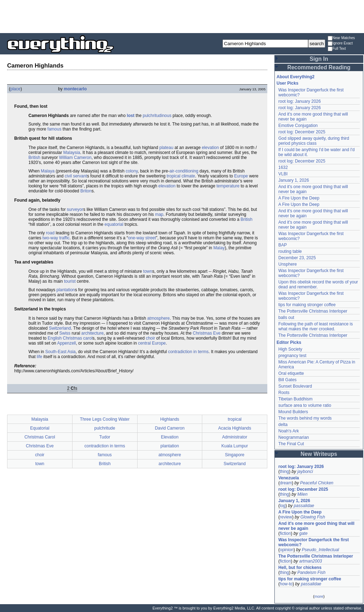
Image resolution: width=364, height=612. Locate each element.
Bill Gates (287, 380)
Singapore (235, 455)
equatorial (114, 224)
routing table (290, 251)
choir (150, 338)
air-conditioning (184, 171)
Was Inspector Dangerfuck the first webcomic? (314, 542)
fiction (285, 533)
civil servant (76, 176)
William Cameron (75, 158)
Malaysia (72, 153)
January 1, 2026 (294, 180)
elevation (210, 148)
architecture (93, 333)
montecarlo (75, 89)
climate (188, 176)
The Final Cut (291, 444)
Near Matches (341, 38)
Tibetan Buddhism (295, 399)
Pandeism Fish (311, 573)
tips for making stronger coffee (307, 305)
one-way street (142, 238)
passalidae (304, 506)
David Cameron (170, 428)
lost (131, 116)
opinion (287, 550)
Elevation (170, 437)
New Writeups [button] (319, 454)
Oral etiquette (291, 373)
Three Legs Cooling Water (105, 419)
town (148, 271)
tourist (70, 281)
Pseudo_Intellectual (320, 550)
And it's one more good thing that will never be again (316, 526)
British (34, 158)
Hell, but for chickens (300, 568)
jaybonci (305, 472)
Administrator (235, 437)
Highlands (170, 419)
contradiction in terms (188, 352)
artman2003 (311, 561)
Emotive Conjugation (298, 126)
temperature (228, 186)
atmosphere (158, 318)
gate (303, 533)
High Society (290, 349)
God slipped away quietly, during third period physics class (314, 141)
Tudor (105, 437)
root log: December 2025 (302, 132)
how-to (286, 584)
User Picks (287, 83)
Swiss (65, 333)
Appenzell (67, 343)
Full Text (337, 49)
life (39, 357)
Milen (302, 494)
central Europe (152, 343)
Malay (219, 248)
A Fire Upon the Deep (299, 198)
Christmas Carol (40, 437)
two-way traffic (56, 238)
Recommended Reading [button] (319, 67)
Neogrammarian (294, 437)
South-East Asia (60, 352)
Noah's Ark (289, 431)
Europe (241, 176)
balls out (286, 318)
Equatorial (40, 428)
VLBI (283, 174)
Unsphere (288, 264)
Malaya (48, 171)
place (15, 89)
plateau (166, 148)
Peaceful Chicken (317, 483)
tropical (174, 176)
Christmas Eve (207, 333)
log (283, 506)
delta (283, 425)
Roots (284, 393)
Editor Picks (289, 342)
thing (284, 472)
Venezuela (289, 478)
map (159, 214)
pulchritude (105, 428)
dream (286, 483)
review (286, 517)
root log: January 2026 (299, 101)
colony (132, 171)
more (319, 596)
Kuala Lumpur (235, 446)
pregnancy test (292, 356)
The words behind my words (305, 418)
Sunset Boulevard (295, 386)
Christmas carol (78, 338)
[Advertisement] (182, 16)
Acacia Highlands (235, 428)
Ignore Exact (340, 44)
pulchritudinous (157, 116)
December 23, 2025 (297, 258)
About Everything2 (296, 77)
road (50, 233)
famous (54, 129)
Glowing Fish (313, 517)
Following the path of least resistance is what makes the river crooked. (315, 326)
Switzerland (60, 328)
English (55, 338)
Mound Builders (293, 412)
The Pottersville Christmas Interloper (313, 311)
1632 (283, 167)
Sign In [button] (319, 59)
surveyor (75, 209)
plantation (66, 290)
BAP (283, 245)
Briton (86, 191)
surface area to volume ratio (305, 405)
